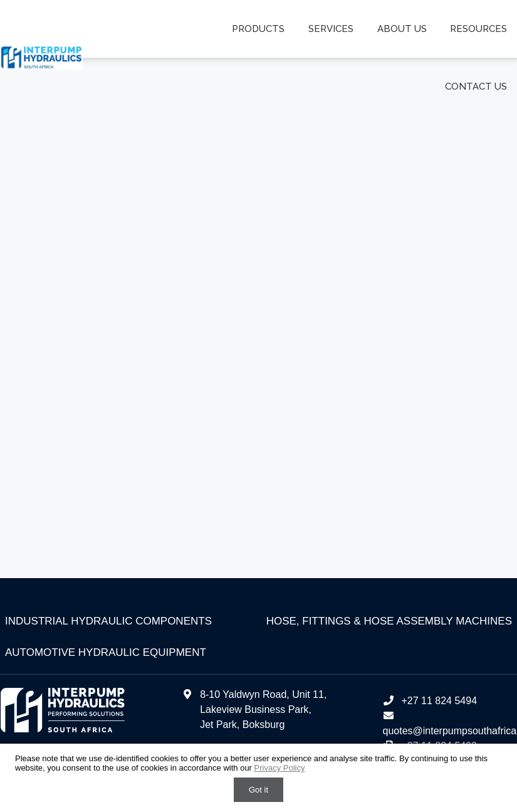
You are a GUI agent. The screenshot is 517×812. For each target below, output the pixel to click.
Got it (258, 790)
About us (403, 29)
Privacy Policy (280, 768)
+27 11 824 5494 (430, 701)
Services (333, 29)
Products (261, 29)
